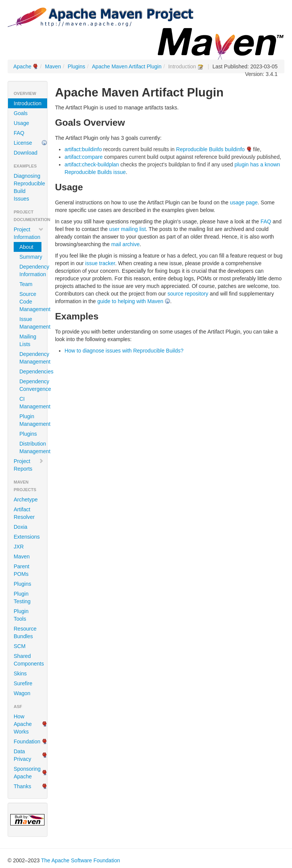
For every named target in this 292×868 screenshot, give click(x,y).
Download (25, 153)
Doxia (21, 527)
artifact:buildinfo (83, 149)
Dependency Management (30, 358)
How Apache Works (23, 724)
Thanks (22, 786)
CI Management (30, 403)
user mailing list (127, 229)
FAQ (19, 133)
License (23, 143)
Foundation (27, 742)
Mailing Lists (28, 340)
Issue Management (30, 323)
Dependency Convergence (30, 385)
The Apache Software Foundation (81, 860)
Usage (21, 123)
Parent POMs (21, 570)
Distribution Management (30, 447)
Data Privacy (22, 755)
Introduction (28, 103)
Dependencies (30, 372)
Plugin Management (30, 420)
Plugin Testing (22, 598)
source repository (188, 294)
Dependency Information (30, 270)
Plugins (76, 66)
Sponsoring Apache (27, 773)
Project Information (29, 233)
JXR (19, 547)
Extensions (27, 537)
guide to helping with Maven (130, 301)
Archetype (26, 500)
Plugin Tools (21, 615)
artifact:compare (84, 157)
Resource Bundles (25, 632)
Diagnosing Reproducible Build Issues (29, 187)
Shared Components (29, 660)
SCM (20, 646)
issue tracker (100, 263)
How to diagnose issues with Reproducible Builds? (124, 351)
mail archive (126, 244)
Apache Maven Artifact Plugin (127, 66)
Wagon (22, 693)
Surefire (23, 683)
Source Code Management (30, 302)
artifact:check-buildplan (92, 164)
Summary (30, 257)
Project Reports (29, 465)
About (26, 247)
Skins (20, 674)
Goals (21, 113)
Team (26, 284)
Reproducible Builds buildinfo (210, 149)
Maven (53, 66)
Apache (22, 66)
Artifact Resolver (24, 513)
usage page (244, 202)
